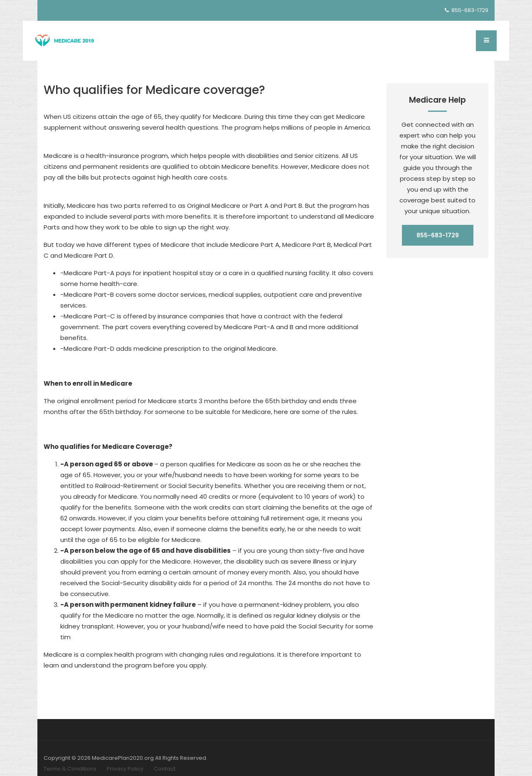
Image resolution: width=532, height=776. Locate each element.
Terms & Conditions (70, 769)
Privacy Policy (125, 769)
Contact (165, 769)
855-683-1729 (467, 10)
